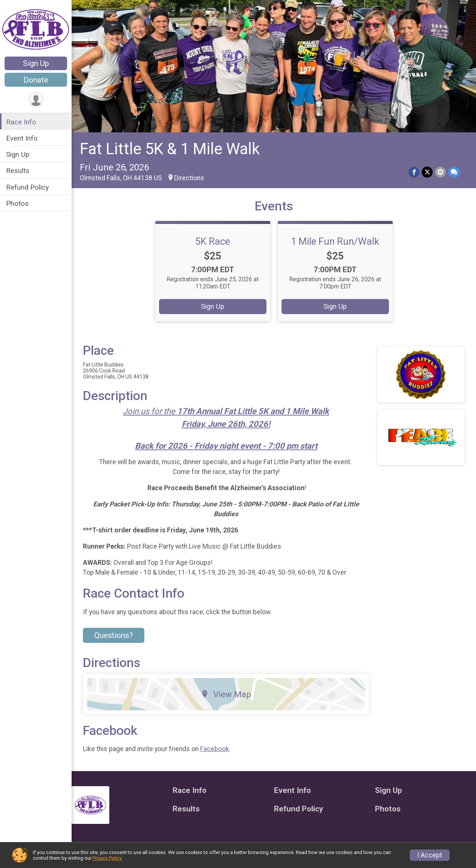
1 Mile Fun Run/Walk (335, 241)
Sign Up (36, 63)
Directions (189, 178)
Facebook (215, 749)
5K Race (213, 241)
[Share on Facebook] (414, 172)
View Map (226, 694)
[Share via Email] (440, 172)
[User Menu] (36, 99)
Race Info (21, 122)
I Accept (430, 855)
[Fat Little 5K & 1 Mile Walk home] (36, 29)
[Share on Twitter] (427, 172)
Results (18, 171)
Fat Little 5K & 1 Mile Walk (170, 149)
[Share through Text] (454, 172)
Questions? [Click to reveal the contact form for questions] (114, 635)
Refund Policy (28, 187)
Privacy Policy (107, 858)
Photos (17, 203)
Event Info (22, 138)
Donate (36, 80)
